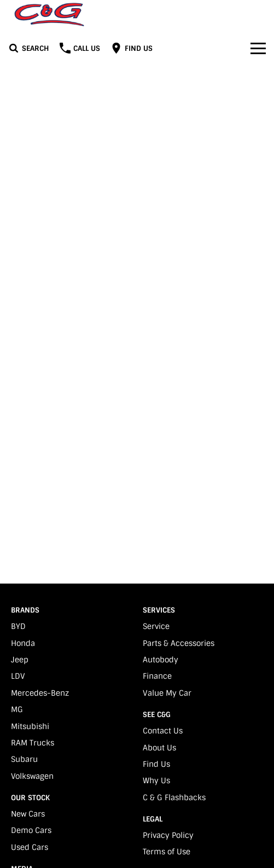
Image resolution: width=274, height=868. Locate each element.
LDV (18, 676)
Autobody (161, 660)
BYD (18, 626)
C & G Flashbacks (174, 797)
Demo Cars (31, 830)
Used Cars (30, 847)
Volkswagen (32, 776)
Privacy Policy (168, 835)
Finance (157, 676)
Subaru (24, 759)
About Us (159, 748)
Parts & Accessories (179, 643)
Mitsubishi (30, 726)
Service (156, 626)
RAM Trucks (33, 743)
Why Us (156, 780)
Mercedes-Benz (40, 693)
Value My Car (167, 693)
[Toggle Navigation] (258, 48)
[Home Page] (49, 14)
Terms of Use (167, 852)
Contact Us (163, 731)
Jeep (20, 660)
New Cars (28, 814)
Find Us (156, 764)
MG (17, 709)
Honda (23, 643)
